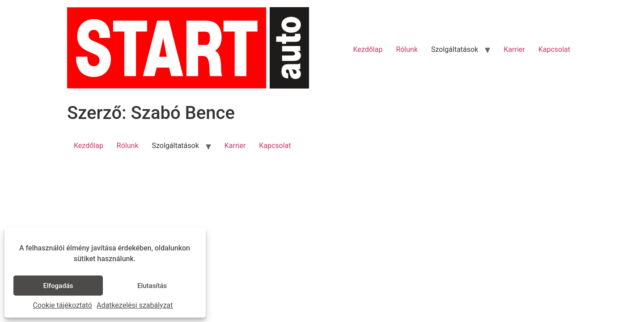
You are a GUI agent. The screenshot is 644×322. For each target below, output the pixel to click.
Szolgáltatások (455, 49)
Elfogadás (58, 286)
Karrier (514, 49)
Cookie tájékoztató (62, 305)
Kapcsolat (554, 49)
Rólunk (407, 49)
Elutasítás (152, 286)
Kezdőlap (368, 49)
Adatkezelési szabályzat (135, 305)
